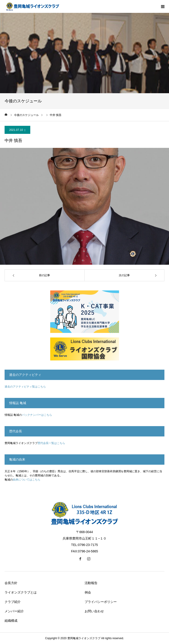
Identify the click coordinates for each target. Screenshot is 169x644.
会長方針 (11, 583)
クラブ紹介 (13, 602)
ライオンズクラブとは (21, 592)
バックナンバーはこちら (37, 415)
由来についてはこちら (27, 480)
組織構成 (11, 621)
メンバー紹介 (14, 611)
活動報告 (91, 583)
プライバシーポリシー (101, 602)
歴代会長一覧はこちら (51, 443)
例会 (88, 592)
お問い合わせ (94, 611)
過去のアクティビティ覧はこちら (25, 387)
